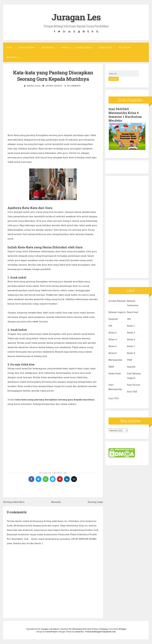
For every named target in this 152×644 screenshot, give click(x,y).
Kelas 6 (112, 346)
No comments (74, 86)
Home (9, 47)
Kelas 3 (131, 333)
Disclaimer (77, 629)
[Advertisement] (53, 112)
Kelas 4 (113, 339)
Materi (65, 47)
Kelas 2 (112, 333)
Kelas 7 (131, 346)
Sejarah (131, 367)
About (56, 629)
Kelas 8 (113, 353)
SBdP (111, 367)
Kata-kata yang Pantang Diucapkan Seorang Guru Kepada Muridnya (53, 76)
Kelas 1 (131, 326)
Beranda (56, 502)
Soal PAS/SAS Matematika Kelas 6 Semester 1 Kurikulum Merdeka (125, 115)
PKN (130, 360)
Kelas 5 (131, 339)
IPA (129, 319)
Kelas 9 (131, 353)
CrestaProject (51, 632)
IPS (110, 326)
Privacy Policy (91, 629)
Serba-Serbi (105, 47)
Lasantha (79, 632)
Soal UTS (114, 398)
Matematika (48, 47)
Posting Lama (95, 502)
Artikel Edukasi (84, 47)
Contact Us (66, 629)
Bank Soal (12, 57)
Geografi (113, 319)
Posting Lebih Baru (14, 502)
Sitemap (103, 629)
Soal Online (125, 47)
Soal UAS (132, 391)
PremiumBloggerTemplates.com (100, 632)
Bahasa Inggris (27, 47)
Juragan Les (76, 17)
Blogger (123, 629)
